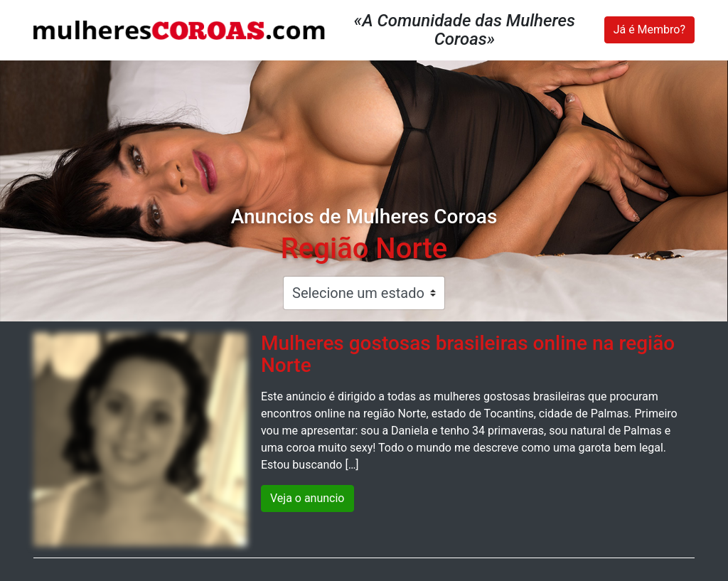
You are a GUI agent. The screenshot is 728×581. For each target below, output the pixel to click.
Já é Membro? (649, 30)
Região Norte (364, 249)
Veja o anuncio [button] (307, 498)
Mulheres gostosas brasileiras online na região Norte (468, 354)
